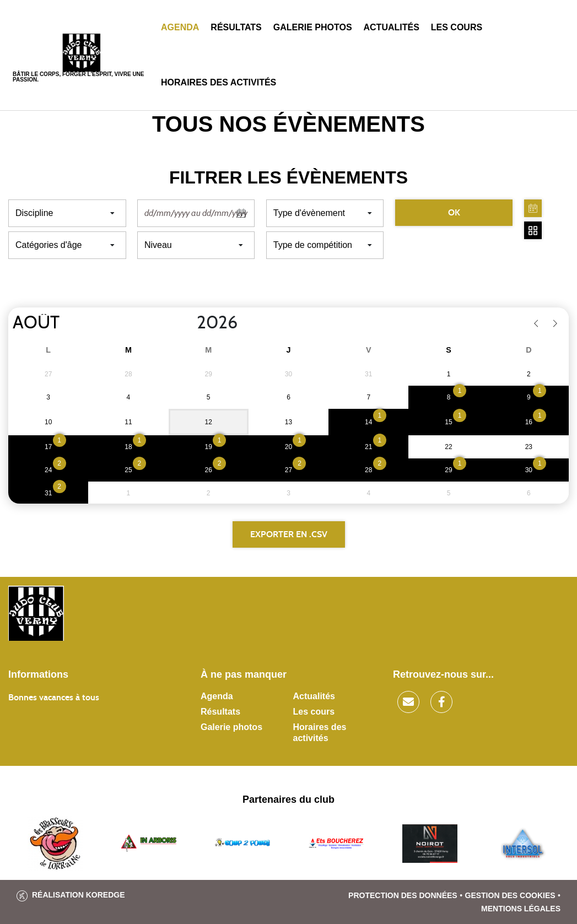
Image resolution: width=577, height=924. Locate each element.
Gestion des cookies (510, 895)
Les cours (457, 27)
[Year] (188, 323)
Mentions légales (521, 909)
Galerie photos (313, 27)
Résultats (236, 27)
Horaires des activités (219, 82)
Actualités (392, 27)
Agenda (180, 27)
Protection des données (403, 895)
